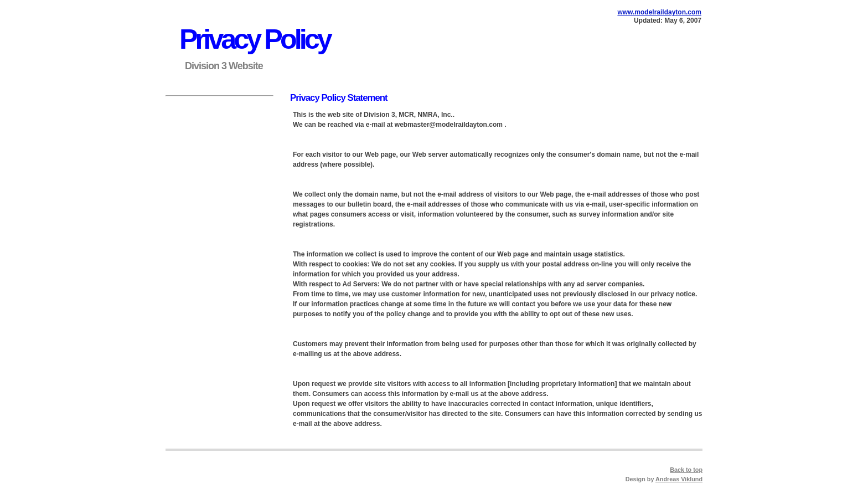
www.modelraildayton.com (659, 12)
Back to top (686, 470)
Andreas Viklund (679, 479)
